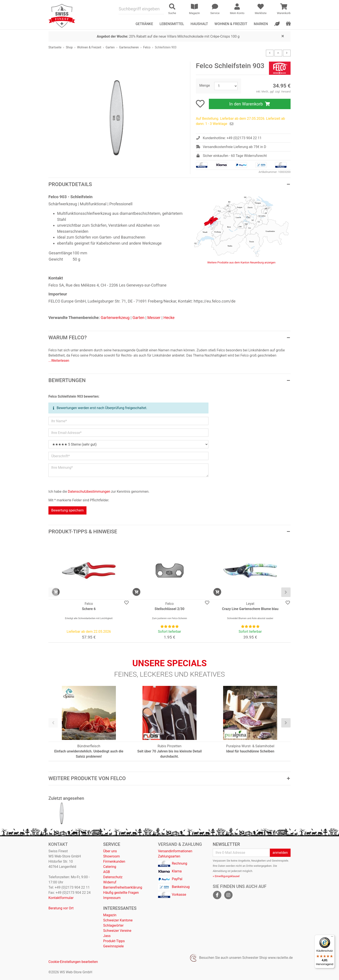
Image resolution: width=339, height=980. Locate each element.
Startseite (55, 47)
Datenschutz (113, 877)
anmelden (280, 853)
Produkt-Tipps (114, 941)
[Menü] (332, 937)
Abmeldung (220, 871)
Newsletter (226, 844)
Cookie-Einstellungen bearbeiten (73, 962)
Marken (261, 24)
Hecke (169, 318)
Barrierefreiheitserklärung (123, 887)
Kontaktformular (61, 898)
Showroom (111, 856)
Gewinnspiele (113, 946)
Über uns (110, 851)
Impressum (112, 898)
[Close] (283, 36)
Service (112, 844)
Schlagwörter (113, 925)
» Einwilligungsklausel (226, 876)
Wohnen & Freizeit (231, 24)
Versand (286, 92)
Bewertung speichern (67, 510)
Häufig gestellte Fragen (121, 893)
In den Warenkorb (250, 104)
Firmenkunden (114, 861)
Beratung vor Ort (61, 908)
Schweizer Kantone (118, 920)
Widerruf (110, 882)
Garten (110, 47)
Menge (205, 85)
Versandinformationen (175, 851)
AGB (106, 872)
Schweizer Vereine (117, 931)
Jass (107, 936)
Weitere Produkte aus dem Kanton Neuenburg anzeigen (241, 262)
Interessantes (120, 908)
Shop (69, 47)
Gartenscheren (129, 47)
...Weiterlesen (59, 361)
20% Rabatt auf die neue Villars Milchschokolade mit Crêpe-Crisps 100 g (168, 36)
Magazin (110, 915)
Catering (110, 867)
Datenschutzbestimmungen (89, 492)
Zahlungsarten (169, 856)
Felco (147, 47)
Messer (154, 318)
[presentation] (53, 592)
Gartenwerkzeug (115, 318)
